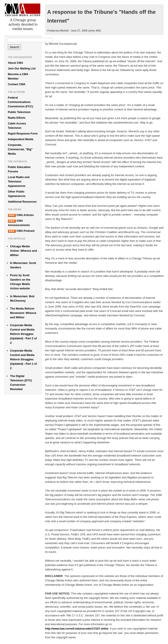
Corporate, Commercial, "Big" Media (20, 149)
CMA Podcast (21, 231)
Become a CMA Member (18, 76)
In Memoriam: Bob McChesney (22, 298)
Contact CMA (17, 84)
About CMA (16, 63)
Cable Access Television (17, 126)
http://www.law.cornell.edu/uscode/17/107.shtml (77, 629)
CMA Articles (21, 215)
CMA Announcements (19, 223)
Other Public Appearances (17, 194)
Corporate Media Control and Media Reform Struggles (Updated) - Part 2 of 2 (23, 334)
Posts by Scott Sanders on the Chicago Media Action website (20, 282)
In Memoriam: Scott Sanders (23, 265)
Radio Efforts (17, 118)
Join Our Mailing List (22, 68)
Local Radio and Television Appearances (19, 181)
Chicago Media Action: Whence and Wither (24, 251)
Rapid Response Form (23, 134)
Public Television (19, 112)
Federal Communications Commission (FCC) (20, 102)
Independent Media (21, 139)
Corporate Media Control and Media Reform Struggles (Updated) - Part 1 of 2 (23, 359)
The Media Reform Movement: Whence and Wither (23, 313)
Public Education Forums (19, 169)
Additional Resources (22, 202)
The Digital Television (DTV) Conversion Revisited (21, 383)
